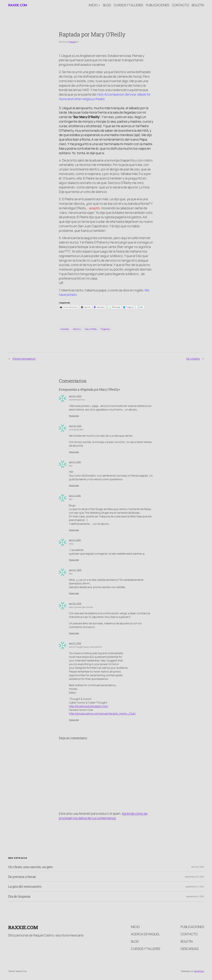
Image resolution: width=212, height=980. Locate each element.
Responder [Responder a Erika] (74, 560)
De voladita (193, 359)
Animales (65, 329)
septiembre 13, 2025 (195, 887)
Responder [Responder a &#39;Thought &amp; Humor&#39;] (74, 720)
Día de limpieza (19, 896)
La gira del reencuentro (25, 886)
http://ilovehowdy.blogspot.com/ (89, 706)
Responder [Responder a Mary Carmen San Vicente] (74, 633)
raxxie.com (18, 5)
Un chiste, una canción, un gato (30, 867)
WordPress (199, 971)
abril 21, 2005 (75, 462)
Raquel (72, 42)
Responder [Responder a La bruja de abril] (74, 452)
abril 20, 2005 (75, 396)
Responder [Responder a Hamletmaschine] (74, 416)
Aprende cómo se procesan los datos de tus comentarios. (103, 816)
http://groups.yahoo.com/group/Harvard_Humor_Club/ (102, 713)
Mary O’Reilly (91, 329)
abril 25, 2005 (75, 603)
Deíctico (77, 329)
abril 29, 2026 (198, 867)
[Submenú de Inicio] (99, 5)
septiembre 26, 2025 (194, 877)
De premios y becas (22, 877)
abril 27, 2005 (75, 643)
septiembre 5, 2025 (195, 896)
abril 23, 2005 (75, 570)
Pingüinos (105, 329)
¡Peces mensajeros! (24, 359)
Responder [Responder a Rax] (74, 485)
